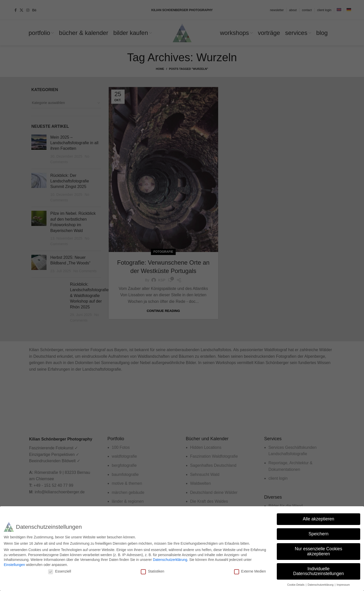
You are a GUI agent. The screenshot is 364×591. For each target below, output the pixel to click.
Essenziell (60, 571)
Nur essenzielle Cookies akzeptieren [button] (318, 551)
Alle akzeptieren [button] (319, 519)
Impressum (343, 585)
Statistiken (153, 571)
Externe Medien (250, 571)
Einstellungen (14, 565)
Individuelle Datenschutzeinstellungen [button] (318, 571)
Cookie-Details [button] (296, 585)
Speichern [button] (319, 534)
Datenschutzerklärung (170, 560)
